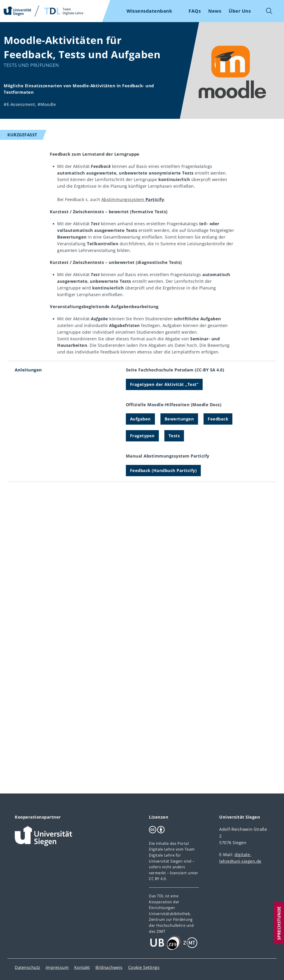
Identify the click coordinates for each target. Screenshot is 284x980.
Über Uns (240, 11)
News (215, 11)
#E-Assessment (19, 104)
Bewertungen (179, 419)
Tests (174, 436)
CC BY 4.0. (158, 879)
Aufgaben (140, 419)
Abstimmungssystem (133, 199)
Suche (269, 11)
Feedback (218, 419)
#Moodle (47, 104)
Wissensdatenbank (149, 11)
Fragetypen (142, 436)
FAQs (195, 11)
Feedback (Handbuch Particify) (163, 470)
